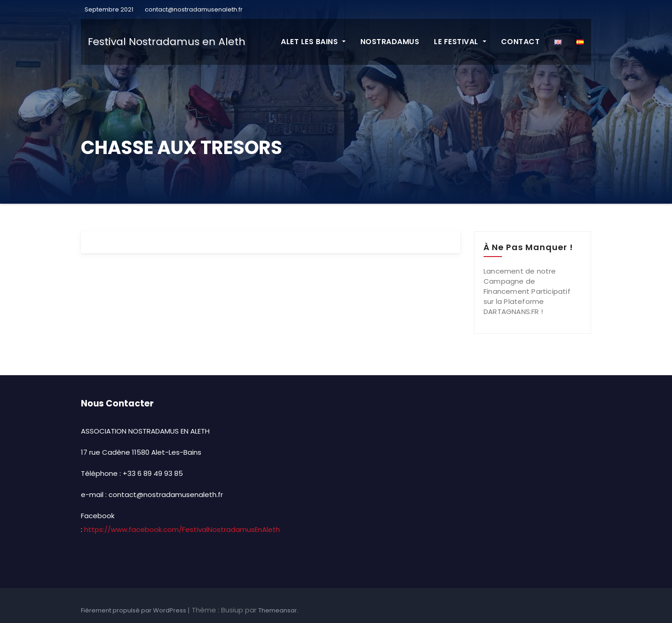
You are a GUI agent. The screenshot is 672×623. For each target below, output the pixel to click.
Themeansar (278, 610)
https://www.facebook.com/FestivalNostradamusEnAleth (182, 529)
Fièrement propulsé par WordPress (134, 610)
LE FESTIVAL (460, 42)
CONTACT (521, 42)
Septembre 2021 (108, 9)
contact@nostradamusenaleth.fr (194, 9)
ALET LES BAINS (313, 42)
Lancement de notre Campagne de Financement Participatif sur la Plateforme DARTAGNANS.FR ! (527, 291)
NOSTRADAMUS (390, 42)
